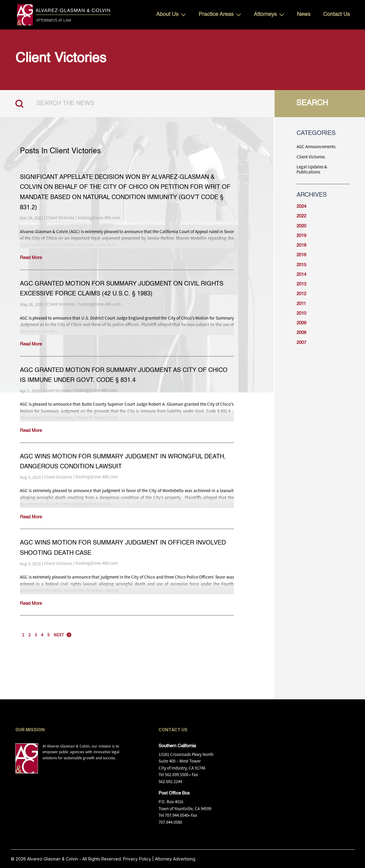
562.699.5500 (177, 774)
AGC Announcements (316, 147)
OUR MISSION (30, 730)
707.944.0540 (177, 815)
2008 (301, 333)
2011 (301, 304)
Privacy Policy (137, 859)
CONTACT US (173, 730)
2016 (301, 255)
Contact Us (337, 15)
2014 (301, 275)
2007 (301, 343)
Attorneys (265, 15)
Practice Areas (216, 15)
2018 (301, 245)
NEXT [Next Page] (59, 635)
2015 (301, 265)
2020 (301, 226)
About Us (167, 15)
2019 (301, 236)
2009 (301, 323)
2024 (301, 206)
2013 (301, 284)
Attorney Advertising (175, 859)
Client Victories (60, 218)
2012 (301, 294)
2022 (301, 216)
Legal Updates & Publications (312, 169)
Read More (31, 258)
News (304, 15)
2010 (301, 313)
